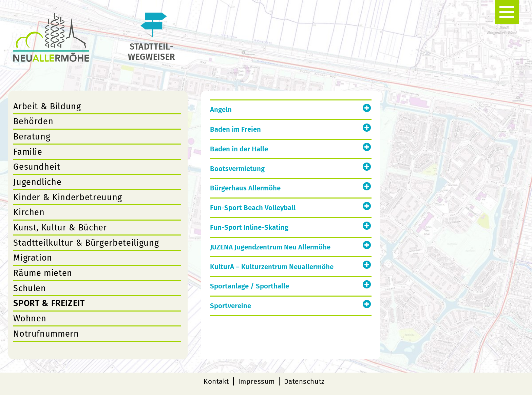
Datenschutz (304, 381)
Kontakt (216, 381)
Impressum (256, 381)
